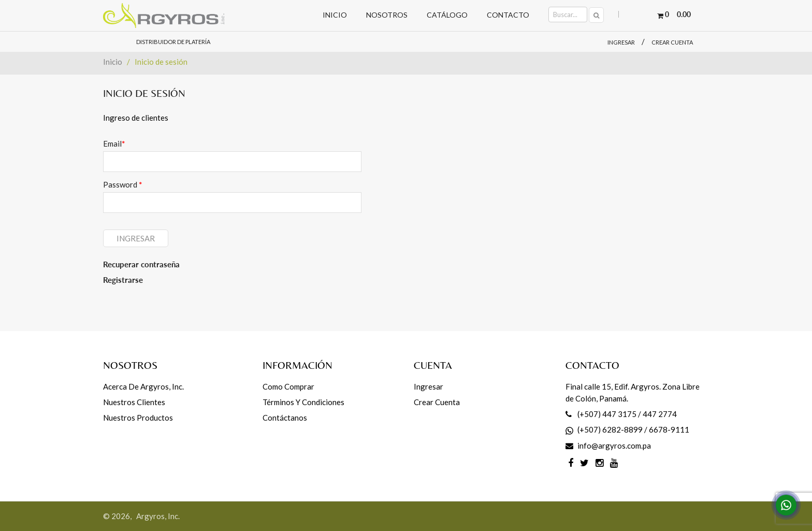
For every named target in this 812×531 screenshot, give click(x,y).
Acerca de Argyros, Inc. (143, 386)
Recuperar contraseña (141, 264)
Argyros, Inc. (158, 516)
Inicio (113, 62)
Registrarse (123, 280)
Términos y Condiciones (303, 402)
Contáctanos (285, 418)
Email (114, 143)
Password (122, 184)
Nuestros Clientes (134, 402)
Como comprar (288, 386)
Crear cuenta (672, 42)
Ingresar (621, 42)
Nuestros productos (138, 418)
